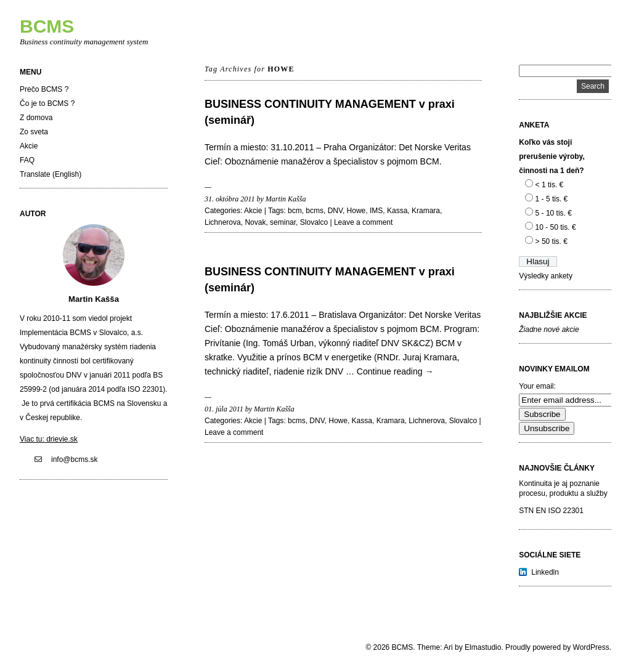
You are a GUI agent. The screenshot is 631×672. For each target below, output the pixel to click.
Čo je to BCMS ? (47, 103)
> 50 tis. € (552, 241)
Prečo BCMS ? (44, 89)
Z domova (36, 118)
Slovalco (314, 222)
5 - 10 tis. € (554, 213)
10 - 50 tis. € (556, 227)
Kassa (397, 211)
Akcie (29, 146)
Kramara (426, 211)
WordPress (591, 647)
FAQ (27, 160)
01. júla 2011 (224, 409)
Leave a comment (363, 222)
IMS (376, 211)
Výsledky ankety (546, 276)
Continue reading (395, 371)
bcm (295, 211)
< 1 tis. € (550, 185)
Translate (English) (51, 174)
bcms (315, 211)
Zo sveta (34, 132)
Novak (255, 222)
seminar (283, 222)
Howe (356, 211)
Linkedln (545, 572)
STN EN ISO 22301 (551, 511)
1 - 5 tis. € (552, 199)
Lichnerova (223, 222)
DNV (335, 211)
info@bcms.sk (75, 459)
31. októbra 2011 (230, 199)
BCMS (47, 26)
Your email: (537, 386)
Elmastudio (483, 647)
